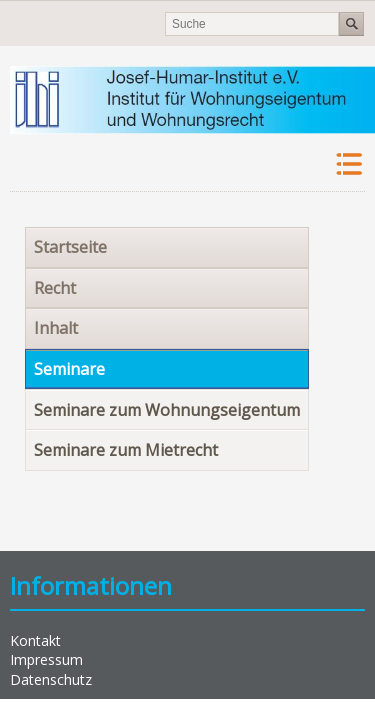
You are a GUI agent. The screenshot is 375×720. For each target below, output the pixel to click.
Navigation (347, 164)
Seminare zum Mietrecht (126, 450)
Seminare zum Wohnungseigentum (167, 410)
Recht (55, 288)
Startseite (70, 247)
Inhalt (56, 328)
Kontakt (35, 640)
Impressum (46, 659)
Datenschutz (51, 679)
